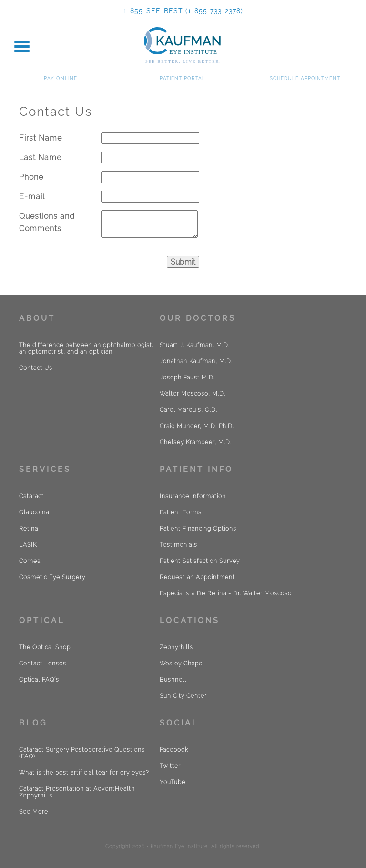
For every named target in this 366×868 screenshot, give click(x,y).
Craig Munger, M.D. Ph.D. (197, 426)
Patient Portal (183, 78)
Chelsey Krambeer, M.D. (196, 442)
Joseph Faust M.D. (187, 378)
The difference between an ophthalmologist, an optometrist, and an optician (86, 348)
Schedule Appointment (305, 78)
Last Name (40, 158)
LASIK (28, 545)
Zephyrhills (176, 647)
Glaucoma (34, 512)
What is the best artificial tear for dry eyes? (84, 773)
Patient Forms (181, 512)
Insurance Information (193, 496)
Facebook (174, 750)
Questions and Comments (47, 222)
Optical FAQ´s (39, 680)
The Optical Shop (45, 647)
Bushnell (173, 680)
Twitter (170, 766)
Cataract (31, 496)
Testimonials (178, 545)
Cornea (30, 561)
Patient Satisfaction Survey (200, 561)
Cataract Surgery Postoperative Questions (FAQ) (82, 753)
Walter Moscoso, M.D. (193, 394)
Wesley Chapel (182, 664)
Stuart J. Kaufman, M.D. (195, 345)
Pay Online (61, 78)
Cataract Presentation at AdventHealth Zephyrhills (77, 792)
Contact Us (36, 368)
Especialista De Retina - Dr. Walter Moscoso (226, 593)
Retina (29, 529)
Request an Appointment (197, 577)
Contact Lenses (43, 664)
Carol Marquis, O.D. (188, 410)
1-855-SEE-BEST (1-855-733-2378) (183, 11)
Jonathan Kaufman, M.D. (196, 361)
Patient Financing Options (198, 529)
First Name (41, 138)
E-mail (32, 197)
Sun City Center (183, 696)
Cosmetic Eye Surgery (52, 577)
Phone (31, 177)
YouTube (173, 782)
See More (34, 812)
